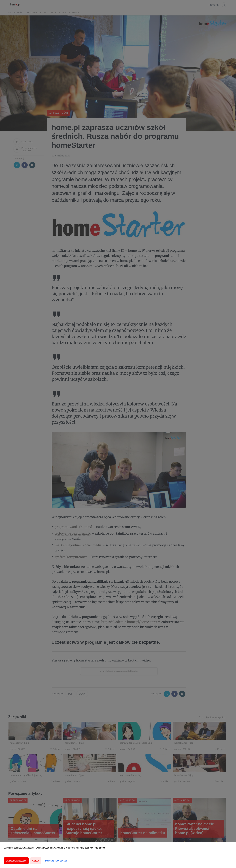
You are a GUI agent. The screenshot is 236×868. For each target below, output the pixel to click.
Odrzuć (36, 861)
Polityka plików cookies (56, 861)
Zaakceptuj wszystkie (16, 861)
